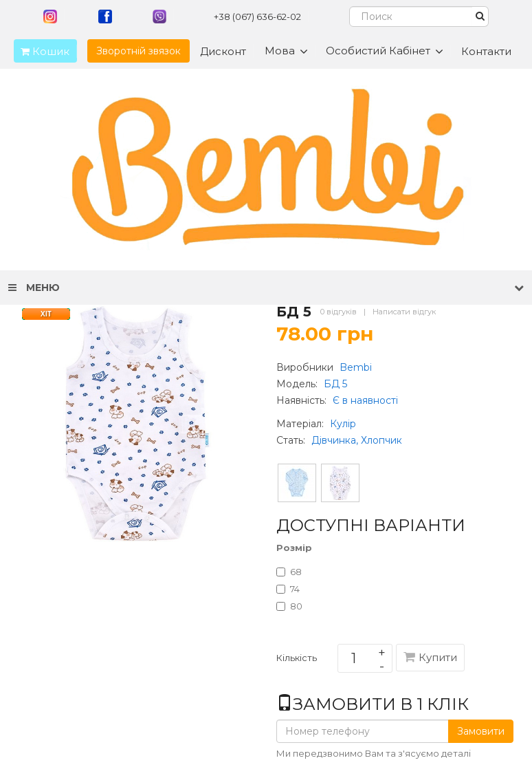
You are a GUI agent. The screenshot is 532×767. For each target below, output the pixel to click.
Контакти (486, 51)
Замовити (481, 731)
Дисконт (223, 51)
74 (288, 589)
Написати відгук (404, 312)
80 (289, 606)
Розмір (294, 548)
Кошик (42, 51)
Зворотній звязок (138, 51)
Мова (286, 51)
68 (289, 572)
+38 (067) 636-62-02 (257, 17)
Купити (430, 657)
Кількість (297, 660)
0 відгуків (339, 312)
